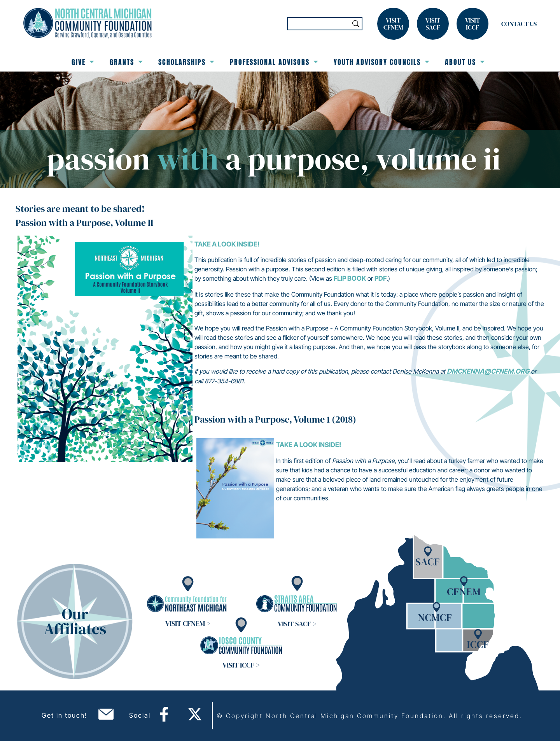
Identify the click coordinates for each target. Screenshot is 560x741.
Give (83, 62)
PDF (381, 278)
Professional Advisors (274, 62)
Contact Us (519, 24)
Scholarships (186, 62)
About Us (465, 62)
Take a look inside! (227, 244)
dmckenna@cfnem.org (488, 371)
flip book (350, 278)
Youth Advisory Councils (381, 62)
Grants (126, 62)
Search (356, 24)
